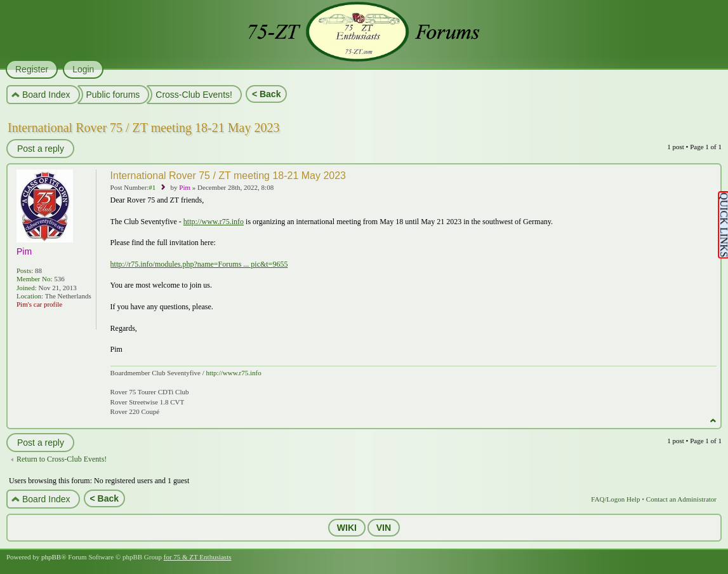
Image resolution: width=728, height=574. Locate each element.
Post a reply (40, 149)
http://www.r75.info (214, 222)
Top (713, 421)
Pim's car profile (39, 304)
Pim (185, 187)
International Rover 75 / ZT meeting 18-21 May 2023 (143, 128)
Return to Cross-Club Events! (62, 459)
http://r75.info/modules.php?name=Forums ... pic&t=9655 (199, 264)
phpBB (51, 557)
